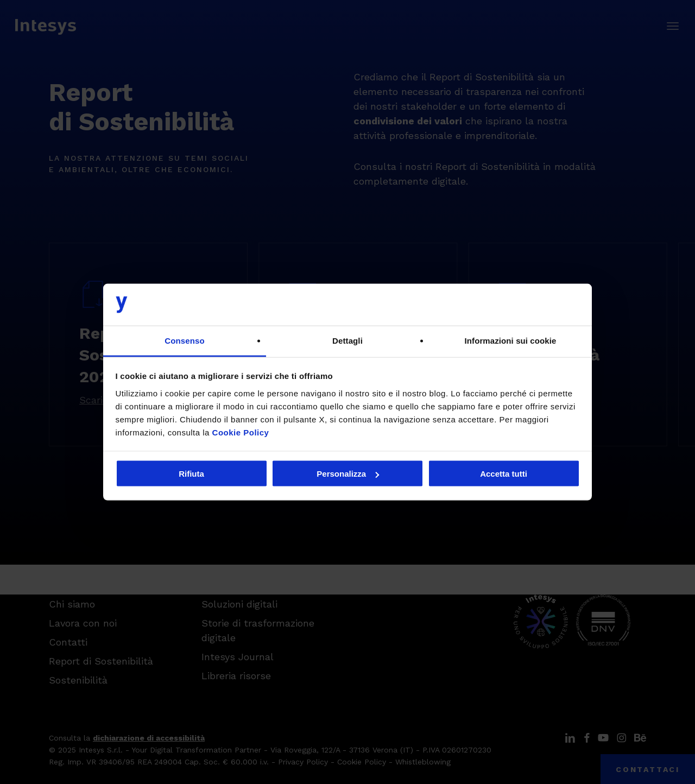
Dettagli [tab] (347, 340)
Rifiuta (191, 474)
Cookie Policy (241, 432)
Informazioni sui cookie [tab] (511, 340)
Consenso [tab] (184, 340)
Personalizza (348, 474)
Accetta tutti (504, 474)
